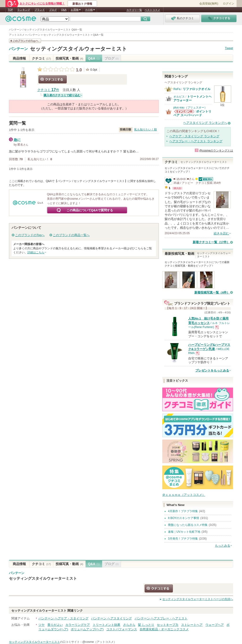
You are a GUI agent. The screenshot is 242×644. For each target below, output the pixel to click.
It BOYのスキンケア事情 (184, 518)
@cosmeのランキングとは (216, 151)
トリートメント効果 (106, 625)
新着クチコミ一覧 (211, 242)
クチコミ (41, 58)
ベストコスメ (152, 10)
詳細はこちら (36, 252)
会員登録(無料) (209, 4)
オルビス (179, 97)
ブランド (40, 10)
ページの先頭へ (198, 599)
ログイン (229, 4)
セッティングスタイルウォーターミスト (79, 49)
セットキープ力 (168, 625)
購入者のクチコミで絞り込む (62, 95)
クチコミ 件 (48, 90)
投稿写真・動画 (69, 58)
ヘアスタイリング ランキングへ (205, 123)
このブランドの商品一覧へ (71, 235)
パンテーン (18, 49)
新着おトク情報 (82, 4)
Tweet (229, 48)
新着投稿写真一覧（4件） (212, 292)
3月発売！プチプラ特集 (183, 539)
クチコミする (53, 79)
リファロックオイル (197, 89)
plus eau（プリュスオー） (190, 108)
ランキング (24, 10)
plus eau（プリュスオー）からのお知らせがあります (184, 111)
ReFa (177, 89)
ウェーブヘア (215, 625)
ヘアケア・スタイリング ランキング (194, 136)
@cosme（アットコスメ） (99, 642)
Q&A (64, 10)
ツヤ (42, 625)
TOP (10, 10)
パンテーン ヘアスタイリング (111, 618)
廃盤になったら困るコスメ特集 (188, 525)
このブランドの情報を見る (25, 41)
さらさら (129, 625)
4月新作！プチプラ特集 (183, 511)
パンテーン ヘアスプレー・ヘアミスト (161, 618)
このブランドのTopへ (30, 235)
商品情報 (19, 58)
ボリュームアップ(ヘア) (87, 629)
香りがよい (55, 625)
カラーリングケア (78, 625)
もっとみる (223, 546)
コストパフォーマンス (122, 629)
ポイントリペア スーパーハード (192, 113)
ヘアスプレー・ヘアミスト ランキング (196, 141)
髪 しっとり (146, 625)
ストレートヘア (192, 625)
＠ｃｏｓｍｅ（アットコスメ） (184, 495)
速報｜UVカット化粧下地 (184, 532)
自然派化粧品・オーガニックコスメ (164, 629)
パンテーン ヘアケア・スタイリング (63, 618)
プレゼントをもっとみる (212, 370)
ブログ (53, 10)
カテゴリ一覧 (134, 10)
